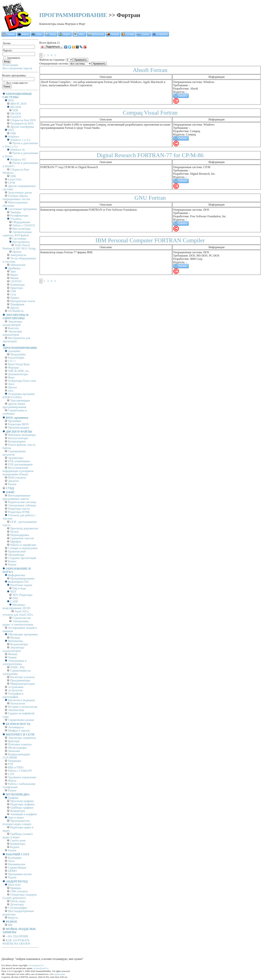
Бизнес (12, 561)
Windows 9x (18, 150)
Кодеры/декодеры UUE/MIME (16, 756)
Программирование (22, 578)
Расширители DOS (22, 123)
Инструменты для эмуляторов (16, 340)
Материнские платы (23, 301)
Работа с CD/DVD (24, 225)
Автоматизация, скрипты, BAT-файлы (17, 234)
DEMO (12, 871)
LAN (11, 774)
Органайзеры (16, 555)
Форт (11, 377)
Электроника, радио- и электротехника (18, 623)
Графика (13, 798)
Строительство (22, 618)
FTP (11, 764)
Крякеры (16, 888)
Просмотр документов (24, 528)
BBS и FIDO (16, 767)
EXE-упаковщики (19, 461)
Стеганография (17, 908)
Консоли (13, 328)
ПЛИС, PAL (18, 667)
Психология (18, 703)
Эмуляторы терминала (22, 738)
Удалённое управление (22, 777)
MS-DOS (16, 107)
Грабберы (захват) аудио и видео (18, 836)
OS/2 (11, 130)
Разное (12, 484)
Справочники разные (21, 720)
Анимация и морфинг (24, 814)
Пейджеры (15, 761)
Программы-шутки (20, 874)
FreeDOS (16, 117)
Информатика (17, 575)
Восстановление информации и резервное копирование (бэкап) (18, 471)
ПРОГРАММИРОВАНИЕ (73, 15)
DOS (11, 100)
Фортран (13, 368)
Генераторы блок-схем (22, 381)
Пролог (13, 387)
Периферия (17, 304)
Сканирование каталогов (14, 453)
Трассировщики (20, 400)
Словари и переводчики (23, 548)
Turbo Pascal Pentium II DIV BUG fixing (19, 247)
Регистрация (10, 65)
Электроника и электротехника (15, 662)
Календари (15, 858)
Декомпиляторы (18, 374)
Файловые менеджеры (22, 435)
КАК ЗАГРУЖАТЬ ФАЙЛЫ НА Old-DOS (16, 942)
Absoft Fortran (150, 70)
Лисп (11, 384)
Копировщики (17, 441)
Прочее (17, 252)
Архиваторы (16, 458)
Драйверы (14, 268)
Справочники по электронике (17, 672)
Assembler (14, 351)
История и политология (23, 707)
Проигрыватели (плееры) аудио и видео (17, 822)
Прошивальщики (19, 428)
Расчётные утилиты (22, 677)
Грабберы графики (22, 808)
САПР (14, 601)
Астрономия (16, 687)
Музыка (15, 638)
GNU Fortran (150, 198)
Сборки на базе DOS (23, 120)
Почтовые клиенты (20, 744)
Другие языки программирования (14, 405)
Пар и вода (19, 588)
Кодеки (15, 847)
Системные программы (22, 209)
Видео (14, 275)
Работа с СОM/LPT (20, 771)
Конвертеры (18, 811)
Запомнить (12, 58)
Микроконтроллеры (23, 684)
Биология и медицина (21, 700)
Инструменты (21, 242)
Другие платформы (22, 127)
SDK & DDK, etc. (19, 371)
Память (15, 298)
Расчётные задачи (21, 585)
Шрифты (16, 542)
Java (11, 391)
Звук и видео (16, 817)
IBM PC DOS (18, 104)
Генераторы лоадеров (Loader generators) (20, 896)
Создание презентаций (22, 558)
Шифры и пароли (19, 730)
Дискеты (13, 481)
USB (13, 291)
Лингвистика (16, 710)
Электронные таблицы (22, 505)
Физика (13, 654)
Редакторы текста (19, 509)
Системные (19, 239)
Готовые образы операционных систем (16, 197)
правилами (60, 974)
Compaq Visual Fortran (150, 113)
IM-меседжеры (17, 748)
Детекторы (17, 904)
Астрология (15, 690)
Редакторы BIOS (18, 424)
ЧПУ (13, 592)
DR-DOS (16, 114)
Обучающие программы (23, 634)
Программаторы (20, 680)
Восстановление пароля (17, 68)
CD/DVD (16, 281)
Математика (16, 641)
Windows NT (18, 160)
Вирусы (13, 918)
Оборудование (21, 222)
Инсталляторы (21, 229)
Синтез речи (18, 840)
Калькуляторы (19, 644)
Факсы (12, 781)
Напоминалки (17, 864)
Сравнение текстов (22, 538)
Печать (15, 532)
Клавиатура (17, 285)
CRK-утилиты (19, 891)
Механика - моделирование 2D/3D (16, 606)
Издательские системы (22, 502)
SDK (15, 110)
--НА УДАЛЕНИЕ (17, 936)
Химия (12, 657)
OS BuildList (16, 311)
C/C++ (12, 361)
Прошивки (15, 421)
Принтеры (17, 288)
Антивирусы (16, 727)
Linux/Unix (15, 179)
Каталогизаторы (18, 438)
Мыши (14, 278)
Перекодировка (20, 535)
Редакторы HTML (19, 512)
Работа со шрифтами (23, 545)
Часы (11, 861)
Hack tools (14, 885)
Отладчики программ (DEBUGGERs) (19, 396)
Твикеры (16, 212)
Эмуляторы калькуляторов (12, 323)
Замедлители (18, 255)
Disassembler (18, 354)
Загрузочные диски (20, 193)
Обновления (18, 265)
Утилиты (16, 219)
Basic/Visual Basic (19, 364)
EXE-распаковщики (20, 464)
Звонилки (14, 751)
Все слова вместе (15, 83)
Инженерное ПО (18, 582)
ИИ (10, 925)
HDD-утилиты (17, 478)
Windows (14, 137)
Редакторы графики (22, 804)
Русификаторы (19, 216)
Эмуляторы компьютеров (12, 333)
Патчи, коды (18, 901)
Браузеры (14, 741)
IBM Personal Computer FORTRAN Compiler (150, 240)
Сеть (13, 294)
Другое (15, 308)
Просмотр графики (22, 801)
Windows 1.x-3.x (20, 140)
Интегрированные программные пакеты (17, 497)
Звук (13, 271)
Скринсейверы (17, 868)
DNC (16, 598)
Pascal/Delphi (16, 358)
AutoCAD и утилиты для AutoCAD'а (18, 613)
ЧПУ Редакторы (22, 595)
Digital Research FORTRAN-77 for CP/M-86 (150, 155)
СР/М (12, 183)
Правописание (17, 551)
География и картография (13, 695)
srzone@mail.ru (36, 965)
